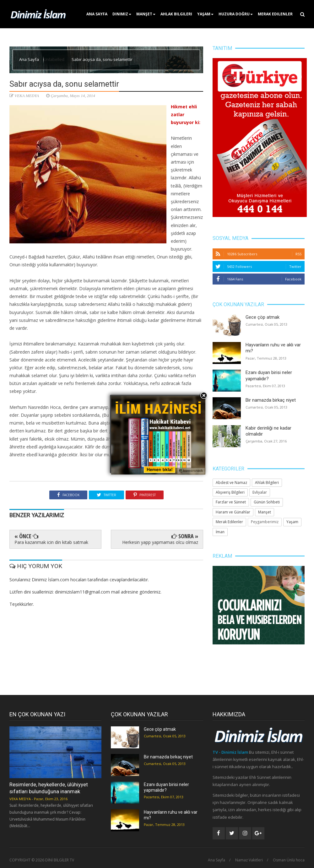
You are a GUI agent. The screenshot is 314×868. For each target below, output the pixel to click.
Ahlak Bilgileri (176, 14)
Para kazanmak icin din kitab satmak (51, 542)
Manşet (146, 14)
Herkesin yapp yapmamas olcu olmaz (160, 542)
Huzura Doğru (236, 14)
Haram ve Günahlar (233, 512)
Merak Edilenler (275, 14)
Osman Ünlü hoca (289, 860)
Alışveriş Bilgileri (230, 492)
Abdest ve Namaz (231, 483)
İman (220, 532)
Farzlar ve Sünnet (231, 502)
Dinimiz (122, 14)
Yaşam (205, 14)
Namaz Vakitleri (249, 860)
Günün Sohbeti (267, 502)
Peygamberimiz (265, 522)
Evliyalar (260, 492)
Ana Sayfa (97, 14)
